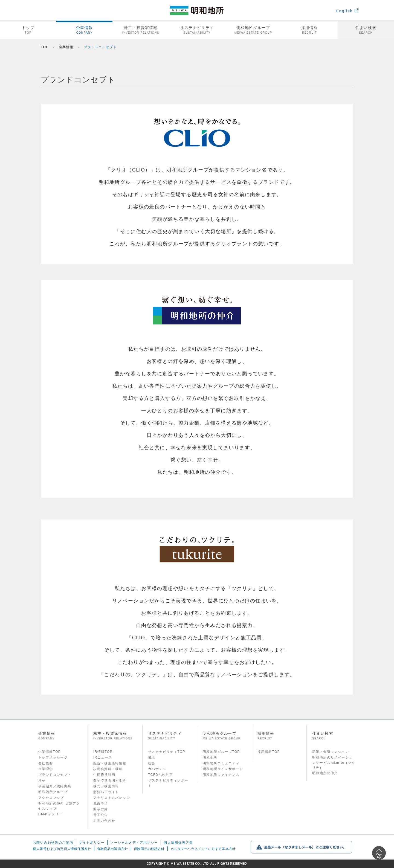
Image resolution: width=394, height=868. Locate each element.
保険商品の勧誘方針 (149, 850)
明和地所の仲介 (325, 773)
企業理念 (46, 769)
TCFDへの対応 (160, 775)
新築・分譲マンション (331, 752)
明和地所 (210, 757)
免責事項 (101, 803)
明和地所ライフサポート (223, 769)
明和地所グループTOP (221, 752)
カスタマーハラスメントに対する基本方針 (203, 850)
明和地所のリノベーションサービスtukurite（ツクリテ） (334, 763)
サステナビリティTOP (167, 752)
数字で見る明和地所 (110, 780)
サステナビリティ (197, 30)
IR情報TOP (103, 752)
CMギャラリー (50, 814)
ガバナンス (157, 769)
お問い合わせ (104, 821)
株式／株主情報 (106, 786)
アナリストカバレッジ (112, 798)
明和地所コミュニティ (221, 763)
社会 (152, 763)
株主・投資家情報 (141, 30)
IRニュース (103, 757)
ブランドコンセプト (55, 775)
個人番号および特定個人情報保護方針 (62, 850)
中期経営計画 (104, 775)
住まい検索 (366, 30)
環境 (152, 757)
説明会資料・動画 (108, 769)
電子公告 (101, 815)
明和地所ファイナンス (221, 775)
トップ (28, 30)
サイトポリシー (92, 843)
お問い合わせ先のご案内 (53, 843)
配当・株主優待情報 (110, 763)
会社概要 (46, 763)
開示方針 (101, 809)
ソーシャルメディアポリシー (134, 843)
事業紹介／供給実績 (55, 786)
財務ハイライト (106, 792)
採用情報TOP (269, 752)
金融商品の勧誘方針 (113, 850)
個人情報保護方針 (178, 843)
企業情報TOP (50, 752)
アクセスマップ (51, 798)
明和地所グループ (253, 30)
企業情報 (85, 30)
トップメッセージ (53, 757)
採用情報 (310, 30)
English (347, 11)
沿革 (42, 780)
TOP (45, 47)
